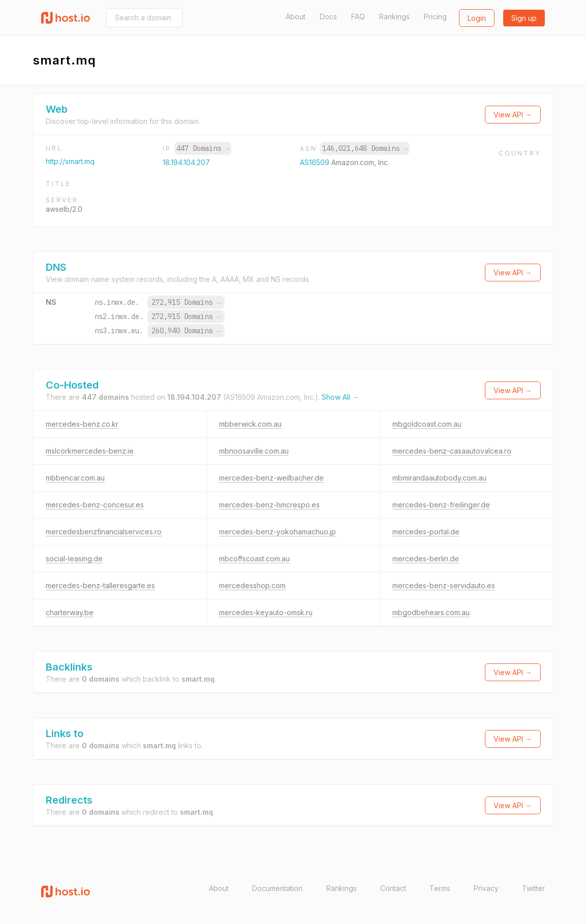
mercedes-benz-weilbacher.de (271, 478)
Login (477, 18)
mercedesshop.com (252, 585)
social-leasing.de (74, 559)
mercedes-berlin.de (426, 559)
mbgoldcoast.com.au (427, 424)
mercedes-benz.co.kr (82, 424)
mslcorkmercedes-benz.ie (90, 451)
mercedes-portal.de (426, 532)
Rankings (394, 17)
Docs (328, 17)
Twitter (533, 888)
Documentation (277, 888)
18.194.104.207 (186, 162)
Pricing (435, 17)
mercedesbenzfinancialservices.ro (104, 532)
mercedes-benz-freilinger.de (441, 505)
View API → (513, 115)
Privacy (486, 888)
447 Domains (203, 148)
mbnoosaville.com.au (254, 451)
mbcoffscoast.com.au (254, 559)
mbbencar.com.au (75, 478)
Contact (393, 888)
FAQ (358, 17)
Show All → (341, 397)
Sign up (524, 18)
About (296, 17)
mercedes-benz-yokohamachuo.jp (277, 532)
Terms (440, 888)
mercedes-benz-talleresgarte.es (100, 585)
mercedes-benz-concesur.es (95, 505)
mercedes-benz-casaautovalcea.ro (452, 451)
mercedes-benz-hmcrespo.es (269, 505)
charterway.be (70, 612)
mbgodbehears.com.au (431, 612)
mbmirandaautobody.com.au (439, 478)
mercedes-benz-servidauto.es (444, 585)
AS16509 (316, 162)
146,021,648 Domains (365, 148)
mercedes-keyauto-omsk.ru (266, 612)
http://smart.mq (70, 161)
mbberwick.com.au (250, 424)
